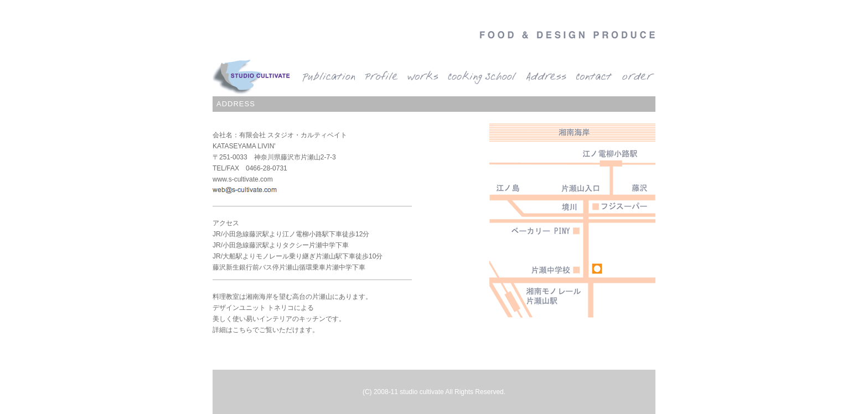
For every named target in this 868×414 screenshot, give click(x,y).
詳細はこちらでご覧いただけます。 (266, 330)
